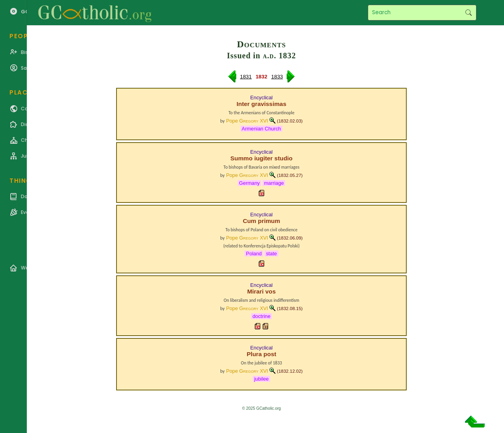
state (271, 254)
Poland (254, 254)
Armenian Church (261, 129)
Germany (250, 183)
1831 (246, 77)
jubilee (261, 379)
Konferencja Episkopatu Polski (271, 246)
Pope (247, 121)
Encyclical (262, 98)
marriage (274, 183)
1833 (277, 77)
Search (468, 13)
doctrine (262, 316)
